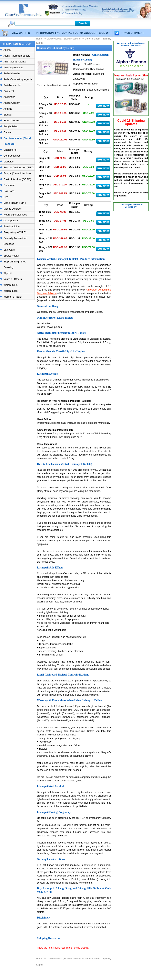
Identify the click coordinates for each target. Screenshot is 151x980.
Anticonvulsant (12, 103)
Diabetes (9, 162)
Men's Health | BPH (15, 203)
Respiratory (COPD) (15, 232)
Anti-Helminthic (12, 73)
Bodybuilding (11, 126)
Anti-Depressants (13, 67)
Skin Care (9, 250)
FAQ (58, 33)
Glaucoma (9, 185)
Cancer (8, 132)
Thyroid (8, 273)
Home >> (41, 39)
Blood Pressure (12, 121)
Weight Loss (10, 291)
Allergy (7, 50)
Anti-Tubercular (12, 85)
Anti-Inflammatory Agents (18, 79)
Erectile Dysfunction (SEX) (19, 167)
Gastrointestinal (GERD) (17, 179)
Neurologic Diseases (15, 215)
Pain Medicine (12, 226)
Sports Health (11, 256)
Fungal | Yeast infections (17, 173)
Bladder (8, 115)
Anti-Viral (9, 91)
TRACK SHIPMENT (133, 33)
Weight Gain (10, 285)
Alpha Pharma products (17, 56)
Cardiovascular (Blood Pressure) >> (65, 39)
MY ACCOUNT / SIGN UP (95, 33)
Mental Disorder (13, 209)
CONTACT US (70, 33)
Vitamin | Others (13, 279)
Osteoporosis (11, 220)
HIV (6, 197)
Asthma (8, 109)
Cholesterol (10, 150)
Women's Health (13, 297)
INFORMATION (45, 33)
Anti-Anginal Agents (15, 62)
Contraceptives (12, 156)
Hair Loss (9, 191)
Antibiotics (9, 97)
